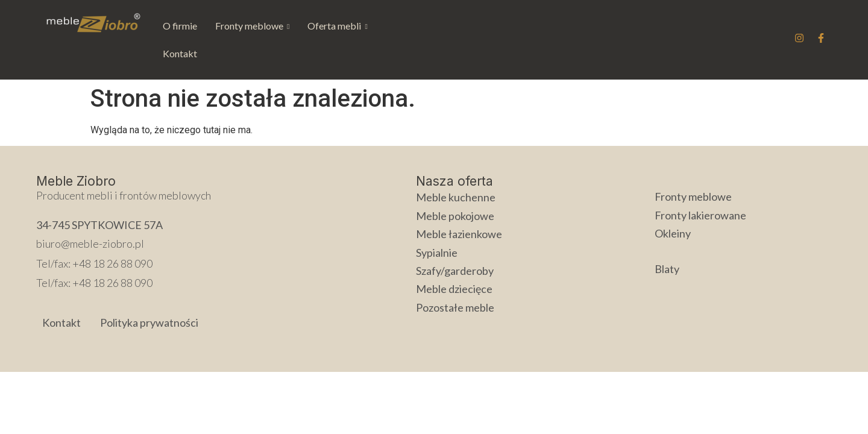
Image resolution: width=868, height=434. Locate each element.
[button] (252, 26)
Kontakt (403, 26)
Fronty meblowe (252, 26)
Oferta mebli (337, 26)
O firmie (180, 26)
